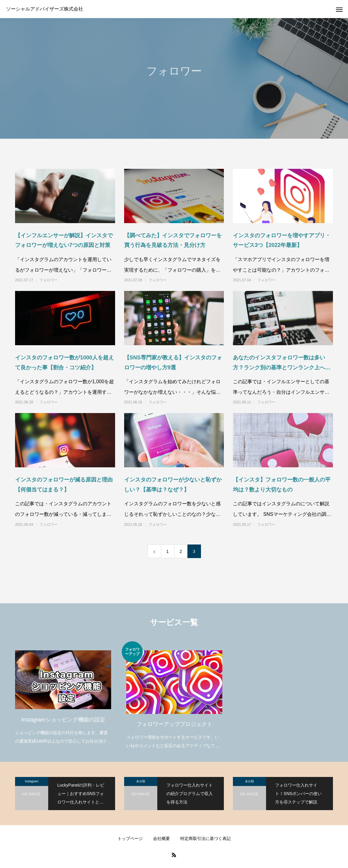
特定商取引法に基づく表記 (205, 838)
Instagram (32, 781)
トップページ (130, 838)
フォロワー (49, 280)
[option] (63, 693)
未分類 (141, 781)
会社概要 (161, 838)
